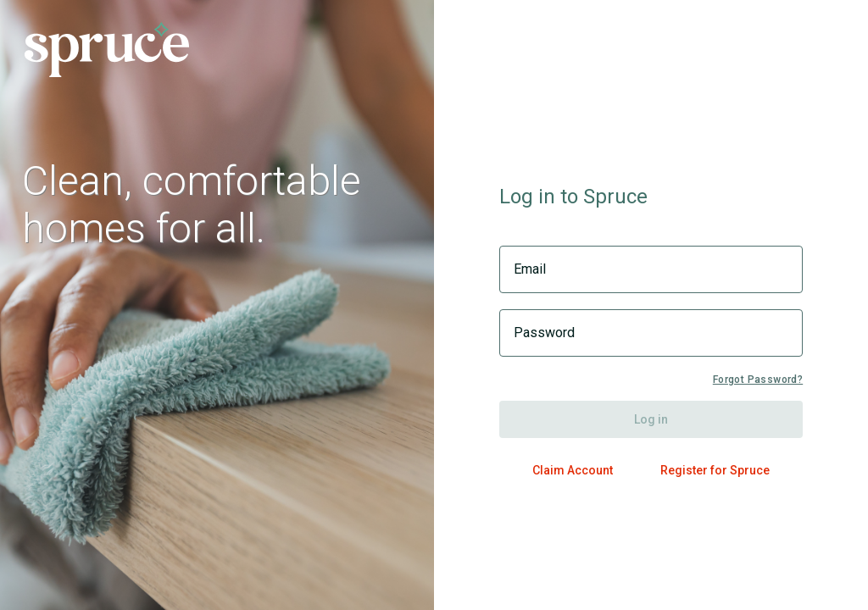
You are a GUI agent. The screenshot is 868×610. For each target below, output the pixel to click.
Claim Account (573, 470)
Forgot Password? (758, 380)
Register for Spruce (715, 470)
